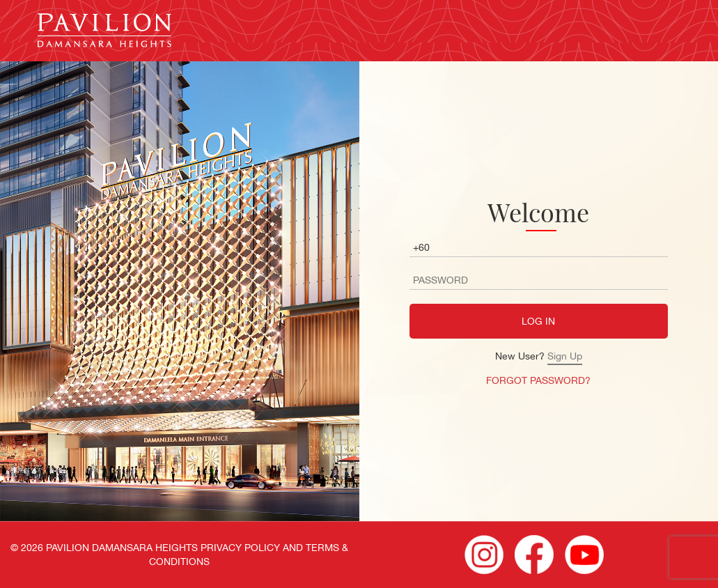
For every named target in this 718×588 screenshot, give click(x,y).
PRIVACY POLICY (240, 548)
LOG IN (538, 321)
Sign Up (565, 356)
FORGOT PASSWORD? (538, 380)
